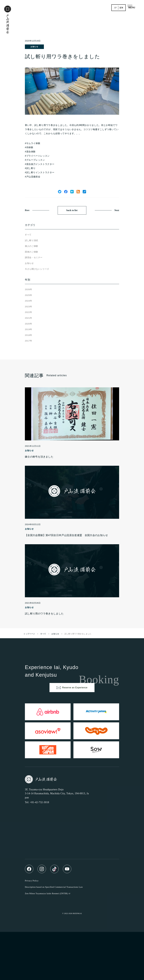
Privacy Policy (32, 881)
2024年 (29, 301)
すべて (28, 235)
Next (117, 210)
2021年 (29, 318)
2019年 (29, 329)
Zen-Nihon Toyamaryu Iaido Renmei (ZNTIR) (46, 893)
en (121, 8)
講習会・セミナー (34, 257)
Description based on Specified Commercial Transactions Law (54, 887)
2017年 (29, 341)
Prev (27, 210)
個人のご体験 (31, 246)
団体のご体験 (31, 252)
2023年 (29, 307)
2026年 (29, 289)
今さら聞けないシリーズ (37, 269)
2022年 (29, 312)
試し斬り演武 (31, 240)
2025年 (29, 295)
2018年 (29, 335)
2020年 (29, 324)
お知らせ (34, 47)
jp (115, 8)
